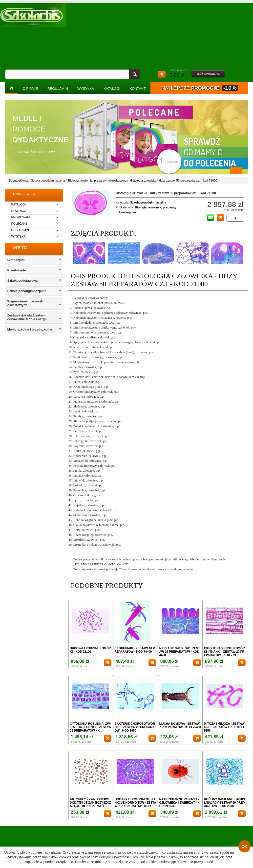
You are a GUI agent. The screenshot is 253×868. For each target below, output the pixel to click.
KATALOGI (112, 89)
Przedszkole (17, 270)
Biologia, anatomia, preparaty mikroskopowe (97, 181)
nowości (19, 211)
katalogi (19, 204)
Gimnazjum (16, 260)
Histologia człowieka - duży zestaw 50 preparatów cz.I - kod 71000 (173, 181)
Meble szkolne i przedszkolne (30, 329)
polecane (19, 224)
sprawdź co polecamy (36, 152)
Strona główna (18, 181)
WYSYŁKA (86, 89)
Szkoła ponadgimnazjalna (48, 181)
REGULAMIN (58, 89)
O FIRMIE (30, 89)
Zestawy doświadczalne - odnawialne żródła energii (27, 317)
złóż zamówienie (208, 74)
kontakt (138, 89)
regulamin (20, 230)
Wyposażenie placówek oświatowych (25, 303)
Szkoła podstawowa (23, 281)
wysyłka (19, 237)
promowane (21, 217)
